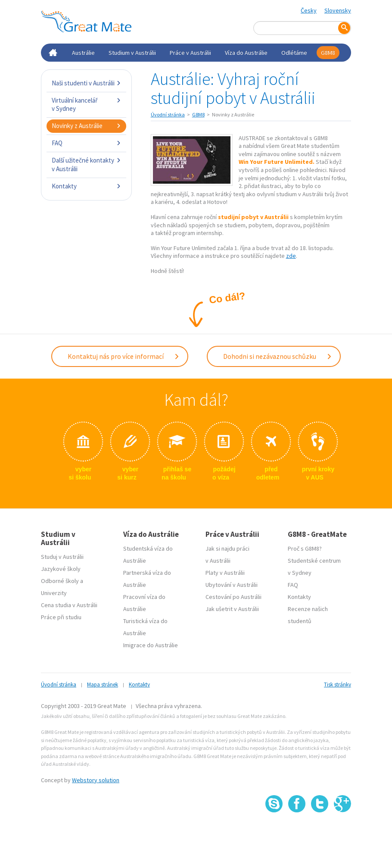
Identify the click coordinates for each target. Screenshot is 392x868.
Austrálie (83, 53)
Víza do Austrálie (246, 53)
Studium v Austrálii (132, 53)
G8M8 (328, 53)
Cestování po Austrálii (233, 595)
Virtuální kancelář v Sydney (86, 105)
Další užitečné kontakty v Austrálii (86, 165)
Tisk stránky (338, 683)
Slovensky (338, 10)
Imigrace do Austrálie (151, 643)
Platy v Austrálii (225, 571)
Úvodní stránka (168, 114)
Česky (309, 10)
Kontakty (86, 186)
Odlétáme (294, 53)
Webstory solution (96, 778)
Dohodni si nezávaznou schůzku (278, 355)
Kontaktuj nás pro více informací (124, 355)
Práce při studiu (61, 615)
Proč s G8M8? (305, 547)
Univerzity (54, 591)
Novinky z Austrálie (86, 126)
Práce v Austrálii (190, 53)
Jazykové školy (61, 567)
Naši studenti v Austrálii (86, 83)
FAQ (86, 143)
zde (291, 256)
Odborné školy (60, 579)
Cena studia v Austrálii (69, 603)
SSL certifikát (320, 830)
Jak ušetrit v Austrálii (232, 607)
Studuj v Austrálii (62, 555)
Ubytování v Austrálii (232, 583)
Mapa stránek (103, 683)
